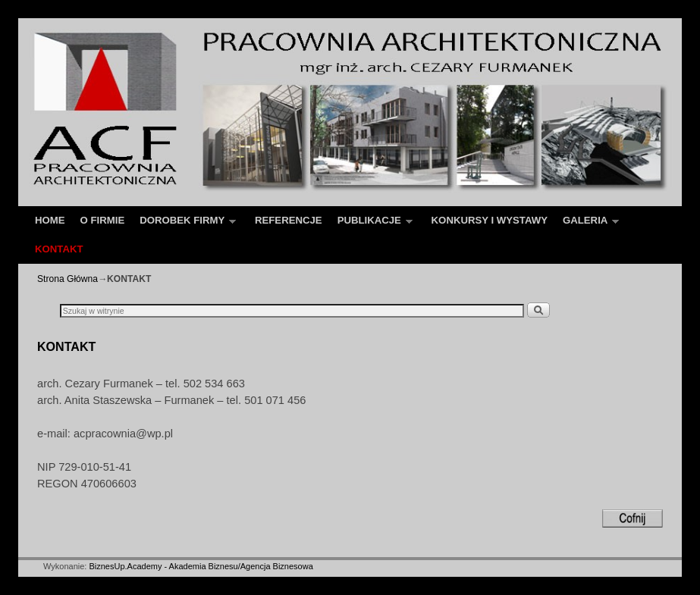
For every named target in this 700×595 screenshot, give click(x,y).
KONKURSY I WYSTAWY (490, 220)
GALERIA (587, 225)
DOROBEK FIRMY (184, 225)
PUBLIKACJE (371, 225)
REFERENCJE (289, 220)
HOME (50, 220)
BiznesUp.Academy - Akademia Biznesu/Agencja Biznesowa (201, 566)
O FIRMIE (103, 220)
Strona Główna (67, 279)
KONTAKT (59, 249)
